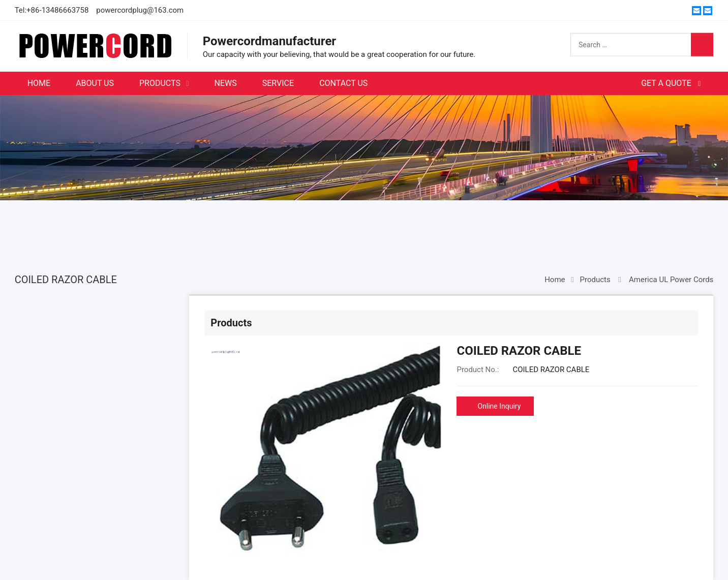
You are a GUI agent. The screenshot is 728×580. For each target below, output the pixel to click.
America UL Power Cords (671, 280)
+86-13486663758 (57, 10)
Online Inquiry (499, 406)
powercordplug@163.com (140, 10)
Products (595, 280)
